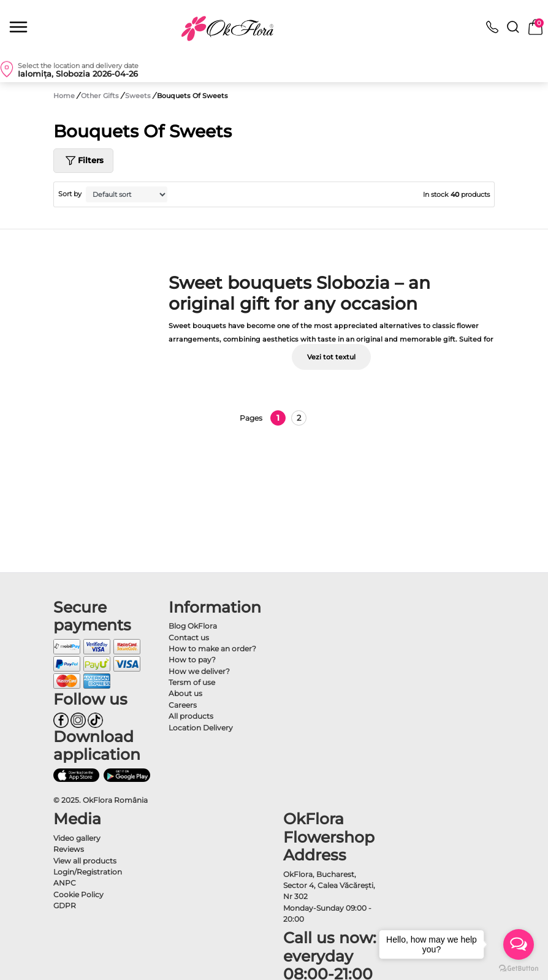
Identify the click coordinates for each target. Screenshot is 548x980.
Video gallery (77, 838)
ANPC (65, 883)
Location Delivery (201, 728)
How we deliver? (199, 671)
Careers (183, 705)
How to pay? (192, 660)
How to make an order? (212, 649)
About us (185, 693)
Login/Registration (88, 872)
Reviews (69, 849)
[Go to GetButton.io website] (519, 968)
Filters (83, 161)
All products (191, 716)
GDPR (65, 905)
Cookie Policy (78, 894)
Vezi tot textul (331, 357)
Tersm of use (192, 682)
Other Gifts (101, 96)
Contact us (189, 637)
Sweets (139, 96)
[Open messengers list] (519, 944)
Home (64, 96)
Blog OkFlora (193, 626)
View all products (85, 861)
